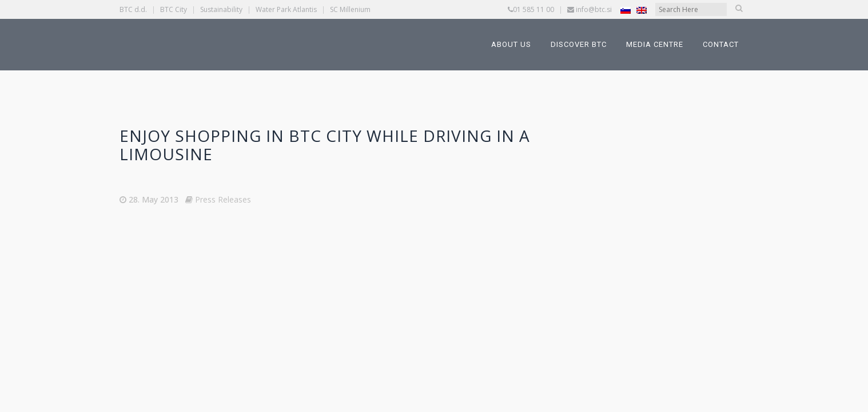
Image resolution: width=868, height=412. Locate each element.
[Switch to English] (642, 10)
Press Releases (223, 199)
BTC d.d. (133, 9)
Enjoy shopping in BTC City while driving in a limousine (325, 145)
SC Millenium (350, 9)
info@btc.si (594, 9)
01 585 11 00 (533, 9)
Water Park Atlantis (286, 9)
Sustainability (221, 9)
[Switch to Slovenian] (626, 10)
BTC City (174, 9)
